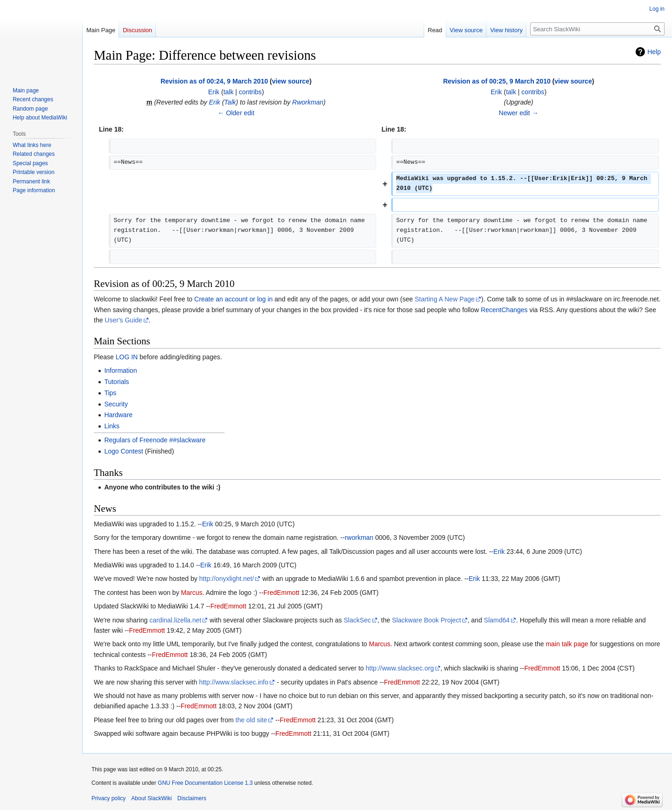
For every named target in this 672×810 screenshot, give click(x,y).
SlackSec (357, 620)
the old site (252, 720)
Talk (230, 102)
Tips (110, 393)
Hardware (118, 415)
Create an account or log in (233, 299)
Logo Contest (123, 451)
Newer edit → (519, 113)
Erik (215, 102)
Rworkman (308, 102)
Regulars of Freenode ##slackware (155, 440)
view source (291, 81)
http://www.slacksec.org (399, 668)
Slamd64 (497, 620)
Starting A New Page (445, 299)
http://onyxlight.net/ (227, 579)
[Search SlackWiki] (597, 29)
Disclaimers (192, 798)
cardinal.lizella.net (175, 620)
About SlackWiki (151, 798)
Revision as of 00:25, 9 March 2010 (497, 81)
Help (654, 52)
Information (120, 370)
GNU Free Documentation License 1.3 (205, 783)
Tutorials (116, 382)
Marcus (192, 593)
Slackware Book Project (427, 620)
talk (229, 92)
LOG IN (127, 357)
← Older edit (236, 113)
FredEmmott (281, 593)
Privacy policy (108, 798)
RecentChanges (504, 310)
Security (116, 404)
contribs (250, 92)
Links (112, 426)
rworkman (359, 538)
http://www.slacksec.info (234, 682)
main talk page (567, 644)
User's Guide (123, 320)
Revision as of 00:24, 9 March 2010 (214, 81)
